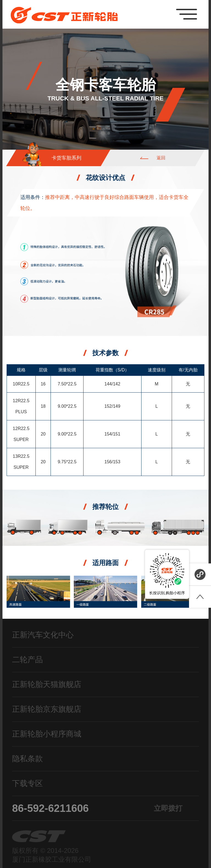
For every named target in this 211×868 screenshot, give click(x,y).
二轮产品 (27, 660)
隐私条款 (27, 759)
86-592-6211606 (97, 808)
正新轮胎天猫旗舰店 (47, 684)
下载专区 (27, 783)
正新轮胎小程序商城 (47, 734)
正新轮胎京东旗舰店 (47, 709)
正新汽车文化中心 (43, 635)
